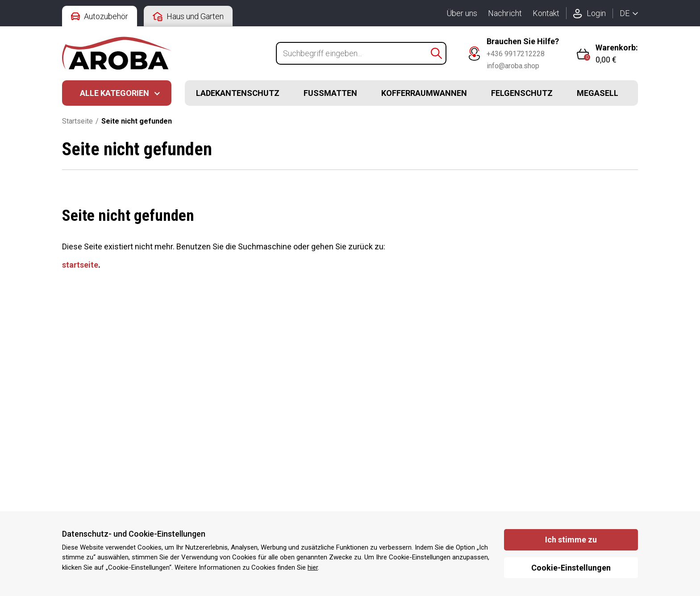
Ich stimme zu (571, 540)
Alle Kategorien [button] (115, 93)
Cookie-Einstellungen (571, 568)
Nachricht (505, 13)
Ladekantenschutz (238, 93)
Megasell (598, 93)
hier (313, 567)
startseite (80, 265)
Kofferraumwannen (424, 93)
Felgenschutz (522, 93)
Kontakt (546, 13)
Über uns (462, 13)
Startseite (77, 121)
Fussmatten (330, 93)
